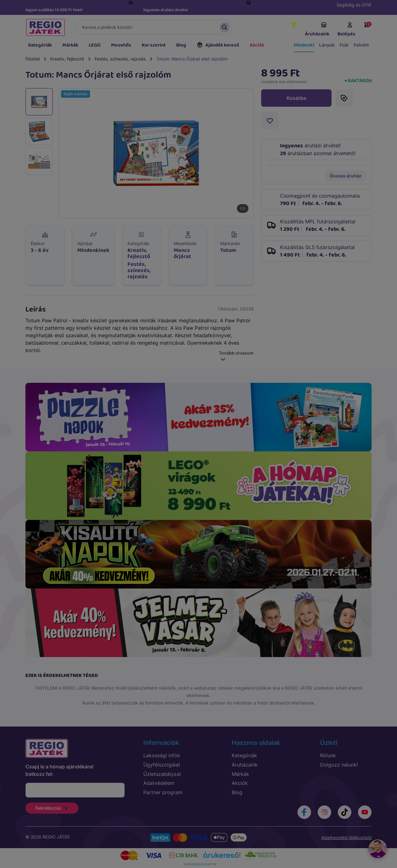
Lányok (327, 45)
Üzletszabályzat (162, 774)
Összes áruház (346, 176)
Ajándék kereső (218, 45)
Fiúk (344, 45)
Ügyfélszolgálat (162, 765)
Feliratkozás (52, 808)
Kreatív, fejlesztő (67, 59)
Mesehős (121, 45)
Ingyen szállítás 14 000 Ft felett (54, 10)
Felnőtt (361, 45)
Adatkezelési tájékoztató (346, 837)
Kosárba (296, 98)
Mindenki (304, 45)
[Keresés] (154, 27)
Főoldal (33, 59)
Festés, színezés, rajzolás (120, 59)
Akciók (257, 45)
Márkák (70, 45)
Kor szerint (154, 45)
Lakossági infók (162, 755)
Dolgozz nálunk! (339, 765)
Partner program (163, 792)
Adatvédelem (159, 783)
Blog (181, 45)
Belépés (346, 30)
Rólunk (328, 755)
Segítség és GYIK (354, 5)
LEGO (95, 45)
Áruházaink (317, 30)
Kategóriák (40, 45)
